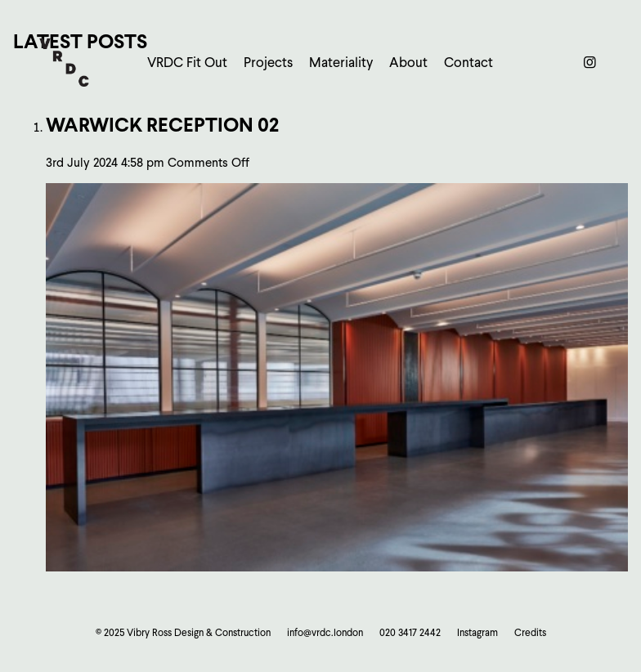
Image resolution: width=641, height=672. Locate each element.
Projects (268, 63)
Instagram (477, 632)
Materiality (341, 63)
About (408, 63)
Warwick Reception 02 (162, 125)
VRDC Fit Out (187, 63)
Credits (530, 632)
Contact (468, 63)
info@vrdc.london (325, 632)
